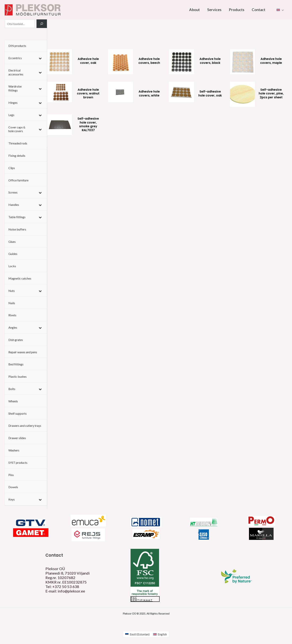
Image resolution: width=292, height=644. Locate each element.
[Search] (42, 24)
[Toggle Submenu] (40, 58)
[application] (282, 10)
